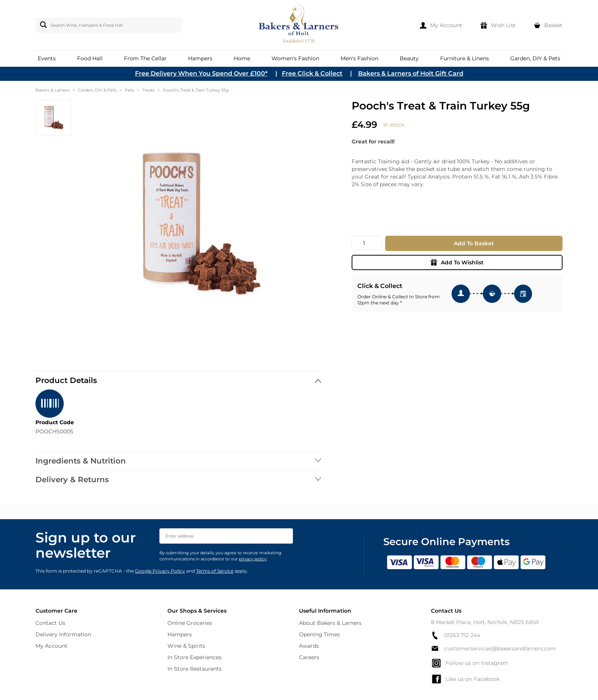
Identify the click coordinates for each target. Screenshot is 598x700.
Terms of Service (215, 571)
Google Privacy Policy (160, 571)
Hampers (180, 634)
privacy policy (253, 559)
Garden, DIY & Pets (97, 90)
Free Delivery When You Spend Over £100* (201, 73)
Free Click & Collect (312, 73)
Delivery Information (63, 634)
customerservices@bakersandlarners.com (494, 649)
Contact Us (50, 623)
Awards (309, 646)
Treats (148, 90)
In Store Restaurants (195, 669)
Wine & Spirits (186, 646)
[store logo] (299, 25)
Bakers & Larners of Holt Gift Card (411, 73)
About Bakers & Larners (330, 623)
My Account (51, 646)
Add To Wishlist (457, 262)
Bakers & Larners (52, 90)
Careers (309, 657)
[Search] (42, 25)
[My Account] (441, 25)
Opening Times (319, 634)
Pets (129, 90)
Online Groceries (190, 623)
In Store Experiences (195, 657)
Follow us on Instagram (470, 663)
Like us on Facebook (465, 679)
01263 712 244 (456, 635)
